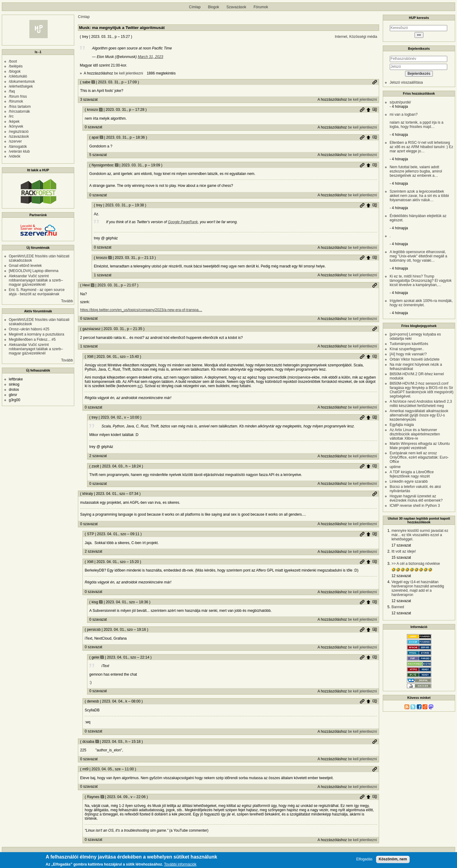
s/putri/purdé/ (400, 102)
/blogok (15, 71)
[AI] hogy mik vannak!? (408, 354)
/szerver (15, 141)
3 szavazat (89, 100)
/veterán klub (19, 151)
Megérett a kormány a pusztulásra (37, 334)
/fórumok (16, 101)
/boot (13, 61)
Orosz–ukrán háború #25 (29, 329)
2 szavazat (98, 456)
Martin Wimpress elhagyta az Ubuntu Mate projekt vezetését (420, 446)
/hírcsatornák (19, 111)
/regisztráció (19, 132)
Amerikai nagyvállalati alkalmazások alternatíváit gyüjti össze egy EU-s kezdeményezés (419, 415)
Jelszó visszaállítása (406, 82)
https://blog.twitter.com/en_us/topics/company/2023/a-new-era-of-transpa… (141, 310)
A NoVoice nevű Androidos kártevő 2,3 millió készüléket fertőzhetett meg (421, 404)
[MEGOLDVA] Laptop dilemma (34, 271)
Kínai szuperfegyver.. (407, 349)
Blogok (214, 7)
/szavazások (19, 136)
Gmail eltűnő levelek (25, 266)
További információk (180, 864)
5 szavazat (98, 155)
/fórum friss (18, 96)
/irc (11, 116)
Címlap (195, 7)
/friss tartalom (20, 107)
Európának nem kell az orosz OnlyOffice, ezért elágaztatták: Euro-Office (419, 457)
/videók (15, 156)
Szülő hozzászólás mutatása (375, 110)
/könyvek (16, 126)
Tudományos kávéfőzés (409, 344)
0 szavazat (93, 127)
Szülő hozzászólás (368, 110)
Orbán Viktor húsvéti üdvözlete (414, 359)
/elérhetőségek (21, 86)
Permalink (375, 82)
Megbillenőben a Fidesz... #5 (32, 340)
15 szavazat (401, 557)
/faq (12, 91)
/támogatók (18, 147)
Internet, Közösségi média (356, 37)
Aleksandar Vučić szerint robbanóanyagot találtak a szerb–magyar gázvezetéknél (36, 280)
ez (139, 386)
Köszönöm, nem (393, 859)
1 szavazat (102, 275)
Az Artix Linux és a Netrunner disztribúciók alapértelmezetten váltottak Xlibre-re (415, 434)
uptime (395, 467)
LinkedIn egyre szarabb (409, 481)
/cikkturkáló (18, 76)
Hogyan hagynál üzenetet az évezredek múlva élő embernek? (416, 498)
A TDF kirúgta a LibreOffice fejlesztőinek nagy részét (411, 474)
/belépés (16, 66)
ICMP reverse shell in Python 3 (415, 506)
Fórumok (261, 7)
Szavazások (236, 7)
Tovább (67, 301)
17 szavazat (401, 545)
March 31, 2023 (150, 57)
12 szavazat (401, 576)
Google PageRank (183, 222)
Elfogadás (364, 859)
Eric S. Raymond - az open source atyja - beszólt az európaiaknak (37, 292)
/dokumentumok (22, 82)
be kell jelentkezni (128, 73)
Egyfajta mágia (402, 425)
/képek (14, 122)
